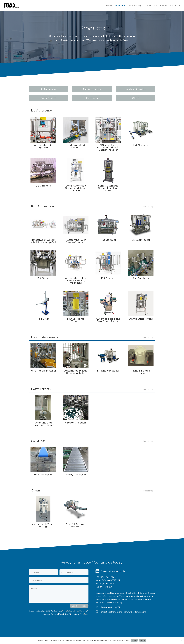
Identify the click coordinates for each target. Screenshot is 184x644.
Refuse (143, 640)
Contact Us (175, 6)
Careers (164, 6)
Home (109, 6)
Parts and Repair (136, 6)
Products (119, 6)
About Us (151, 6)
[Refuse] (181, 640)
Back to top (148, 207)
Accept (134, 640)
